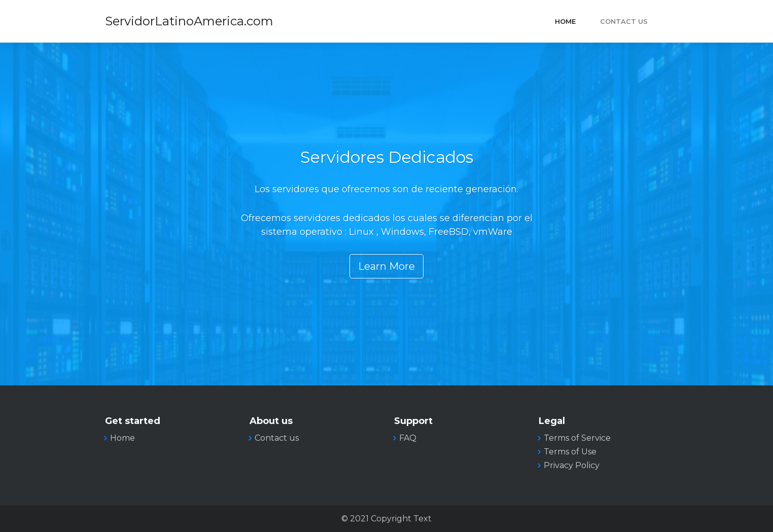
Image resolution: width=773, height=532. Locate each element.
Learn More (386, 266)
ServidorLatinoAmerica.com (189, 21)
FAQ (408, 438)
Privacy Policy (572, 465)
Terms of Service (577, 438)
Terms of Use (570, 452)
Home (565, 22)
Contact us (277, 438)
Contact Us (624, 22)
